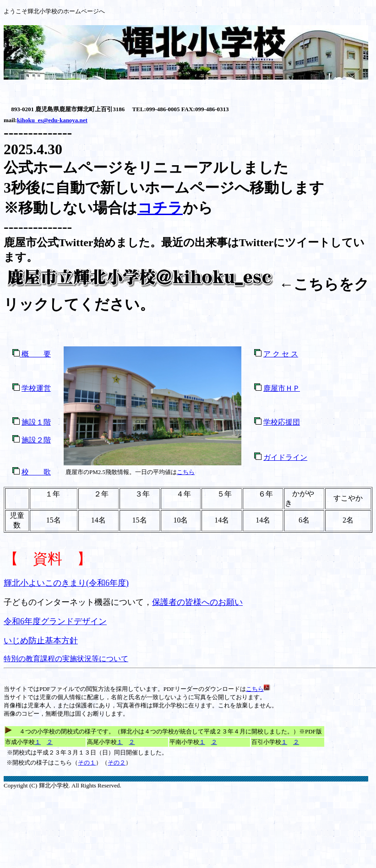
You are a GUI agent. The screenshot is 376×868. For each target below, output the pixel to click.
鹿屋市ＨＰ (282, 388)
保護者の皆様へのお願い (197, 602)
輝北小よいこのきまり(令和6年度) (66, 583)
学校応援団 (282, 422)
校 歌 (36, 472)
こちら (186, 472)
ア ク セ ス (281, 354)
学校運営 (36, 388)
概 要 (35, 354)
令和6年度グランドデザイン (55, 621)
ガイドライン (285, 457)
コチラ (160, 208)
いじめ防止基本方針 (41, 641)
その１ (87, 763)
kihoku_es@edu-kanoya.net (52, 120)
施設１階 (36, 422)
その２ (117, 763)
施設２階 (36, 440)
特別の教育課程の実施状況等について (66, 659)
